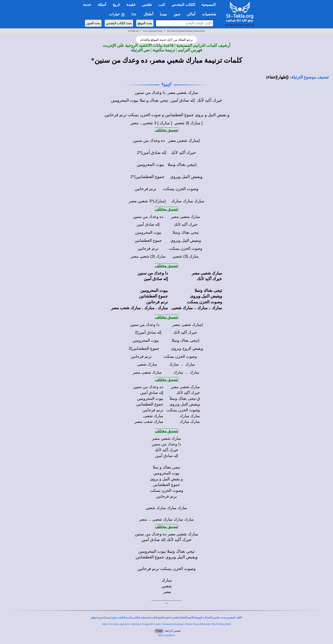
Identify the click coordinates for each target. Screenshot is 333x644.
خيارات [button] (117, 14)
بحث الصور (93, 23)
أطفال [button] (148, 14)
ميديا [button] (163, 14)
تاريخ (160, 618)
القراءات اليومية (203, 618)
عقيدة (167, 618)
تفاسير (216, 618)
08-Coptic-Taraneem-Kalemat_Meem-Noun (186, 31)
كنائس (135, 618)
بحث (223, 618)
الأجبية (191, 618)
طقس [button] (147, 5)
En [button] (134, 14)
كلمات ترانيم (118, 618)
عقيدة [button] (131, 5)
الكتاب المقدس (234, 618)
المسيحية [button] (209, 5)
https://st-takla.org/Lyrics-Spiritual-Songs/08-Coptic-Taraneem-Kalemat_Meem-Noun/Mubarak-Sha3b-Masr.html (166, 624)
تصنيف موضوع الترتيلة (310, 77)
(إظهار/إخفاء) (277, 77)
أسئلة (183, 618)
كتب (154, 618)
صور (101, 618)
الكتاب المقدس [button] (183, 5)
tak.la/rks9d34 (166, 635)
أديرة (128, 618)
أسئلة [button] (102, 5)
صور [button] (177, 14)
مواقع (94, 618)
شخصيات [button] (210, 14)
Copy (159, 631)
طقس (175, 618)
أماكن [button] (191, 14)
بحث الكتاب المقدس (119, 23)
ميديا (107, 618)
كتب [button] (162, 5)
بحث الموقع (145, 23)
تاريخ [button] (116, 5)
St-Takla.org (133, 31)
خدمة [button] (87, 5)
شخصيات (145, 618)
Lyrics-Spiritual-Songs (153, 31)
